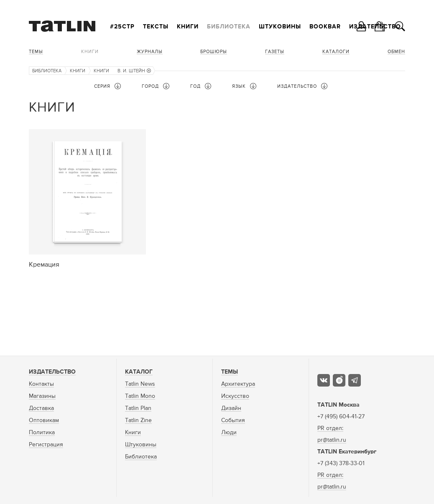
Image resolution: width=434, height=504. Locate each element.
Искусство (235, 396)
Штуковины (280, 27)
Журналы (150, 52)
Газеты (275, 52)
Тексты (156, 27)
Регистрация (46, 445)
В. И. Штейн (134, 71)
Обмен (396, 52)
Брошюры (214, 52)
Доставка (41, 408)
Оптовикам (44, 420)
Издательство (52, 372)
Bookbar (325, 27)
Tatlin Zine (138, 420)
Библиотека (229, 27)
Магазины (42, 396)
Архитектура (238, 384)
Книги (188, 27)
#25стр (122, 27)
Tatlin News (140, 384)
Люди (229, 433)
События (233, 420)
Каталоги (336, 52)
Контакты (41, 384)
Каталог (139, 372)
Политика (42, 433)
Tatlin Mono (140, 396)
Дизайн (231, 408)
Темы (36, 52)
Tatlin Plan (138, 408)
